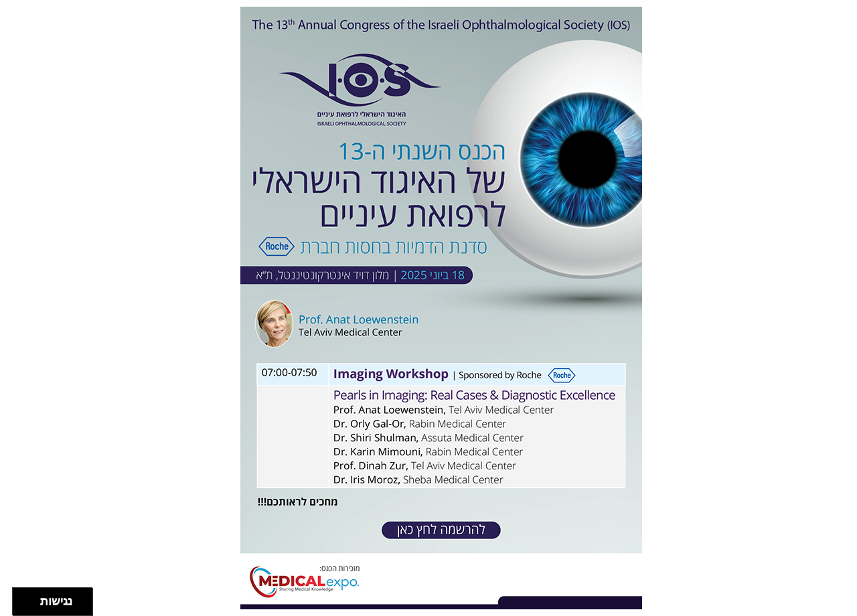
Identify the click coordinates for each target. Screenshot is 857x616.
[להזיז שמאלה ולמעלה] (10, 598)
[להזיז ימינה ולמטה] (18, 606)
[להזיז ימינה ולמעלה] (18, 598)
